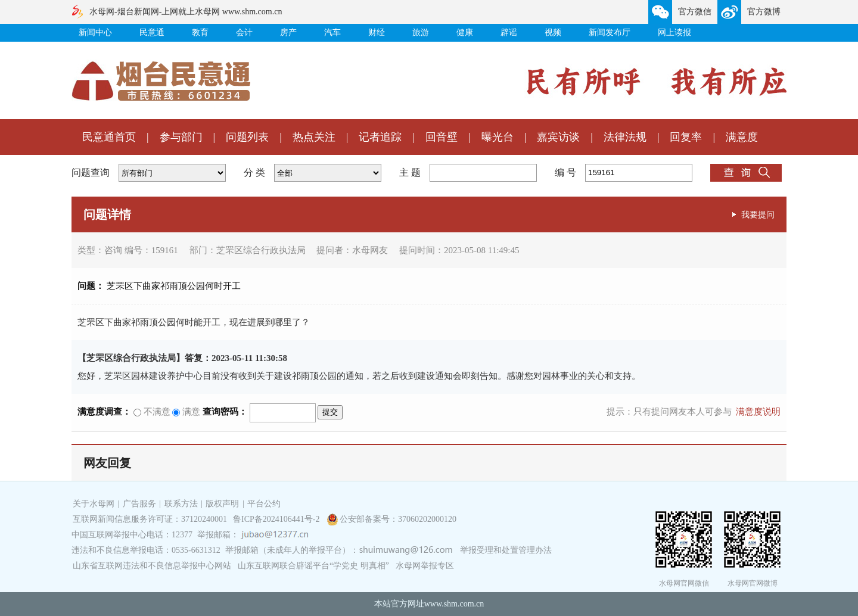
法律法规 (625, 137)
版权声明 (222, 504)
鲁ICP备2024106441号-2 (277, 519)
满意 (186, 412)
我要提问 (758, 214)
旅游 (421, 32)
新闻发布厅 (610, 32)
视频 (553, 32)
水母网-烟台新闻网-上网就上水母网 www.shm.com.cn (186, 12)
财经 (377, 32)
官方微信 (695, 12)
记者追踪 (380, 137)
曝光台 (498, 137)
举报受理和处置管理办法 (506, 550)
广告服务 (139, 504)
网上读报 (674, 32)
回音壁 (442, 137)
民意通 (152, 32)
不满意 (152, 412)
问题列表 (247, 137)
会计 (244, 32)
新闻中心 (95, 32)
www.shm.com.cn (454, 604)
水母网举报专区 (425, 566)
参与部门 (181, 137)
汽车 (332, 32)
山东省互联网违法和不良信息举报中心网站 (152, 566)
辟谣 (509, 32)
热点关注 (314, 137)
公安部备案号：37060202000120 (398, 519)
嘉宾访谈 (558, 137)
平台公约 (264, 504)
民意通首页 (109, 137)
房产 (288, 32)
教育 (200, 32)
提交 (330, 412)
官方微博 (764, 12)
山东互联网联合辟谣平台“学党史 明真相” (313, 566)
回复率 (686, 137)
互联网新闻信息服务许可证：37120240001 (150, 519)
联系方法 (181, 504)
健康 (465, 32)
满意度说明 (758, 412)
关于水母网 (95, 504)
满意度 (742, 137)
